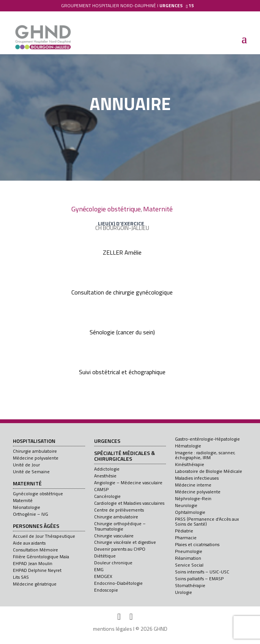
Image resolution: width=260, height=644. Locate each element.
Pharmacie (186, 538)
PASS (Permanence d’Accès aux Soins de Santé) (207, 521)
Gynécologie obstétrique (106, 209)
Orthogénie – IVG (31, 514)
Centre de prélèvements (119, 510)
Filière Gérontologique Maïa (41, 557)
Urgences (107, 441)
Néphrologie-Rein (193, 498)
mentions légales (113, 629)
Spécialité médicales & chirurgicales (124, 456)
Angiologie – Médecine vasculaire (128, 483)
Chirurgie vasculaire (114, 536)
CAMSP (101, 489)
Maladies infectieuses (197, 478)
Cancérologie (107, 496)
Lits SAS (21, 577)
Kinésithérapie (190, 464)
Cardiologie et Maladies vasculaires (129, 503)
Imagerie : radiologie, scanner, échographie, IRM (205, 455)
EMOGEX (103, 576)
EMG (99, 569)
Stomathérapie (190, 585)
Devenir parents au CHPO (120, 549)
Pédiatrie (184, 531)
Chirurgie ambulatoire (35, 451)
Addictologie (107, 469)
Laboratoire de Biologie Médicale (209, 471)
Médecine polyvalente (36, 458)
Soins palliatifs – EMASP (199, 579)
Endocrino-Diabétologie (118, 583)
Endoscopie (106, 590)
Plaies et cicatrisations (197, 544)
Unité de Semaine (31, 472)
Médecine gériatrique (35, 584)
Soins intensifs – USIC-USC (202, 572)
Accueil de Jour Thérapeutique (44, 536)
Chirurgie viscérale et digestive (125, 542)
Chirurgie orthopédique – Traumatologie (120, 526)
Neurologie (186, 505)
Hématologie (188, 446)
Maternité (158, 209)
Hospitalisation (34, 441)
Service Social (189, 565)
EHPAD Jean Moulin (33, 563)
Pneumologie (189, 551)
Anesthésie (105, 476)
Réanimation (188, 558)
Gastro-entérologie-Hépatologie (207, 439)
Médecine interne (193, 485)
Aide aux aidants (29, 543)
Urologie (184, 592)
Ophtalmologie (190, 512)
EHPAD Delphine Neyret (37, 570)
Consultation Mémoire (35, 550)
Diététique (105, 556)
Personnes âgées (36, 526)
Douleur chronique (113, 563)
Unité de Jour (26, 465)
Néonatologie (27, 507)
